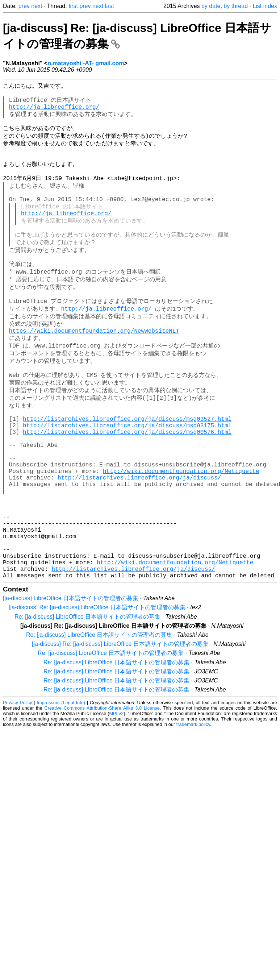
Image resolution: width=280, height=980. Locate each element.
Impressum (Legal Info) (61, 783)
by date (211, 6)
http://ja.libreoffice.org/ (54, 111)
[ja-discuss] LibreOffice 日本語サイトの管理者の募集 (71, 679)
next (37, 6)
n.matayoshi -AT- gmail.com (86, 63)
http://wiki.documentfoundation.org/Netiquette (181, 528)
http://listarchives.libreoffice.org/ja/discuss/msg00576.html (127, 480)
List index (265, 6)
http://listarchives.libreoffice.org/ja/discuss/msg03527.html (127, 464)
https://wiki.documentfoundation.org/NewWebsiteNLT (94, 365)
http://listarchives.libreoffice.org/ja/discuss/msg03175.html (127, 472)
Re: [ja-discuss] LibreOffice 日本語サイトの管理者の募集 (87, 697)
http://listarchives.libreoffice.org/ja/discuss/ (139, 536)
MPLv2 (116, 794)
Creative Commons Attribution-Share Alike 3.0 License (102, 788)
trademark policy (193, 805)
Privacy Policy (18, 783)
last (110, 6)
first (73, 6)
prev (24, 6)
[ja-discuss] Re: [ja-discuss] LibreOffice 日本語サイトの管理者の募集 (97, 688)
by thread (236, 6)
